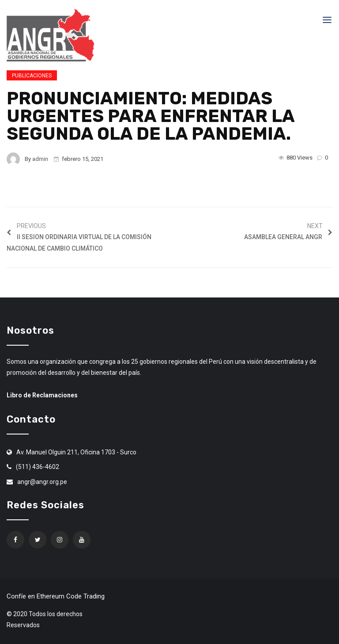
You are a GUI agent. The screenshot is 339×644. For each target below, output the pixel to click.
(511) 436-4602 (38, 467)
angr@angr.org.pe (42, 482)
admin (40, 159)
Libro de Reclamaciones (42, 395)
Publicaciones (32, 76)
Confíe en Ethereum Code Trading (56, 596)
